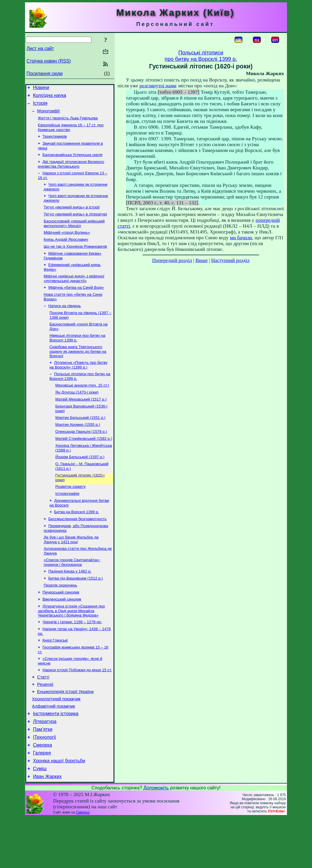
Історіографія (67, 521)
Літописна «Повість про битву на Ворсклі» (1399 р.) (78, 383)
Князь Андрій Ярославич (66, 251)
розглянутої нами (158, 86)
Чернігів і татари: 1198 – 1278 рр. (72, 657)
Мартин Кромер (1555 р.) (78, 447)
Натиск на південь (65, 321)
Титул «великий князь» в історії (72, 216)
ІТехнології (45, 783)
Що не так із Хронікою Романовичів (75, 259)
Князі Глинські (55, 677)
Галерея (42, 801)
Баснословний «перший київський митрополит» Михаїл (74, 234)
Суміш (40, 818)
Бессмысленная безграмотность (77, 548)
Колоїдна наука (49, 97)
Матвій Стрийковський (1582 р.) (84, 462)
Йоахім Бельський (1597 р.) (80, 482)
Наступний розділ (230, 260)
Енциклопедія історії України (65, 733)
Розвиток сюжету (70, 513)
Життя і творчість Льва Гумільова (68, 122)
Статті (43, 716)
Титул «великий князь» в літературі (75, 224)
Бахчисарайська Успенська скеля (72, 161)
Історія (40, 106)
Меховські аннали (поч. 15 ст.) (82, 405)
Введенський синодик (62, 634)
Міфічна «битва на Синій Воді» (76, 302)
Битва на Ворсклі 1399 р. (77, 540)
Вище (202, 260)
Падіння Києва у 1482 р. (70, 603)
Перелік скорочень (60, 618)
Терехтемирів (55, 142)
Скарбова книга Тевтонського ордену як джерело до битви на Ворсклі (78, 369)
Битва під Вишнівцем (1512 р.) (76, 611)
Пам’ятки (43, 775)
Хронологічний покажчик (56, 741)
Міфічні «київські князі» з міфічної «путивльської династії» (74, 292)
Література (45, 766)
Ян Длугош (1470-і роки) (77, 413)
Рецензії (45, 724)
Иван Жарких (47, 827)
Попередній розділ (172, 260)
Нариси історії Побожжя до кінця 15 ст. (77, 708)
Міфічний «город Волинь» (67, 243)
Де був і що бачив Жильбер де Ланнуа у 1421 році (71, 570)
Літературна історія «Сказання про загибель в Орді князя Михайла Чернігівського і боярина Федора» (71, 646)
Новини (41, 88)
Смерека (42, 792)
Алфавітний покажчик (54, 749)
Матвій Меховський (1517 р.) (81, 420)
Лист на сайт (40, 48)
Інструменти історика (56, 757)
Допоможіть (156, 838)
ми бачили (241, 238)
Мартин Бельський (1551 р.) (80, 440)
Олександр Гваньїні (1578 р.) (81, 455)
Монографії (49, 114)
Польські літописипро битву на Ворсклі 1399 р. (201, 56)
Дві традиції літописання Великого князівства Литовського (71, 171)
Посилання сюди (45, 73)
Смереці (83, 863)
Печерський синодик (61, 626)
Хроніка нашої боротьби (59, 810)
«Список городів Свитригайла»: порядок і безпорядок (72, 594)
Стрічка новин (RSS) (49, 61)
